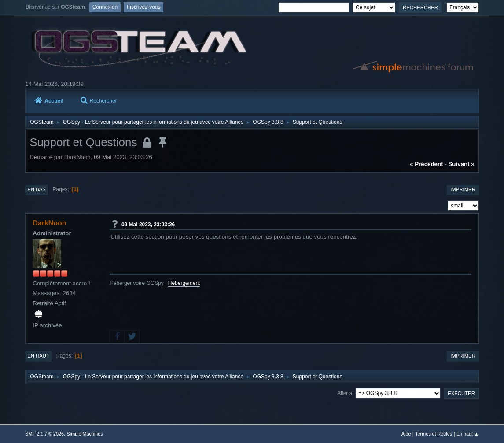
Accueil (49, 101)
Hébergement (184, 283)
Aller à (345, 393)
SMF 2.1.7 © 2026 (44, 434)
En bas (37, 189)
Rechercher (99, 101)
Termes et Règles (434, 434)
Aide (406, 434)
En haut (38, 356)
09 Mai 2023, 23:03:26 (148, 224)
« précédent (427, 164)
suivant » (461, 164)
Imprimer (463, 189)
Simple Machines (85, 434)
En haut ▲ (468, 434)
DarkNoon (49, 223)
